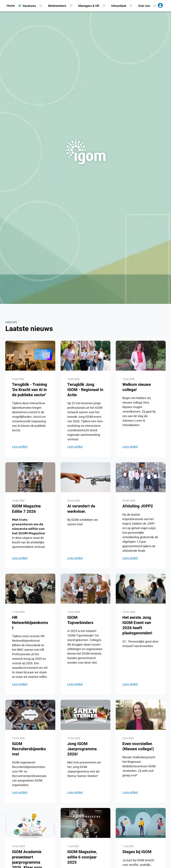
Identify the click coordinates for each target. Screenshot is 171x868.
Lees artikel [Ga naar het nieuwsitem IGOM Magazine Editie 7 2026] (20, 558)
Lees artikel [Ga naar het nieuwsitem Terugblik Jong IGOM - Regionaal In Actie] (75, 447)
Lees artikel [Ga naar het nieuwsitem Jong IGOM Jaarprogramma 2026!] (75, 792)
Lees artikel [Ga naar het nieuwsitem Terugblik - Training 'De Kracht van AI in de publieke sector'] (20, 447)
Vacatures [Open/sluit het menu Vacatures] (33, 6)
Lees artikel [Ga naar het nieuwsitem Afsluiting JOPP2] (130, 558)
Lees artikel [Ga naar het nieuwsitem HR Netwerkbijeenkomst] (20, 684)
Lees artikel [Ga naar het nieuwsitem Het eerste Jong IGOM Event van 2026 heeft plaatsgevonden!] (130, 684)
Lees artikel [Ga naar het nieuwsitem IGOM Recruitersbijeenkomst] (20, 792)
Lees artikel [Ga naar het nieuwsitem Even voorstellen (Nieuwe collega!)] (130, 792)
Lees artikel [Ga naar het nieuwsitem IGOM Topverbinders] (75, 684)
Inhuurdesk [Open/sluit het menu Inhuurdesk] (122, 6)
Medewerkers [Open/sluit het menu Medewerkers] (61, 6)
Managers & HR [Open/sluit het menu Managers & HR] (92, 6)
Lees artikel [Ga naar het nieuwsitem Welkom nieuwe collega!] (130, 447)
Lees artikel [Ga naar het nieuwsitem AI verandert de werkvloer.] (75, 558)
